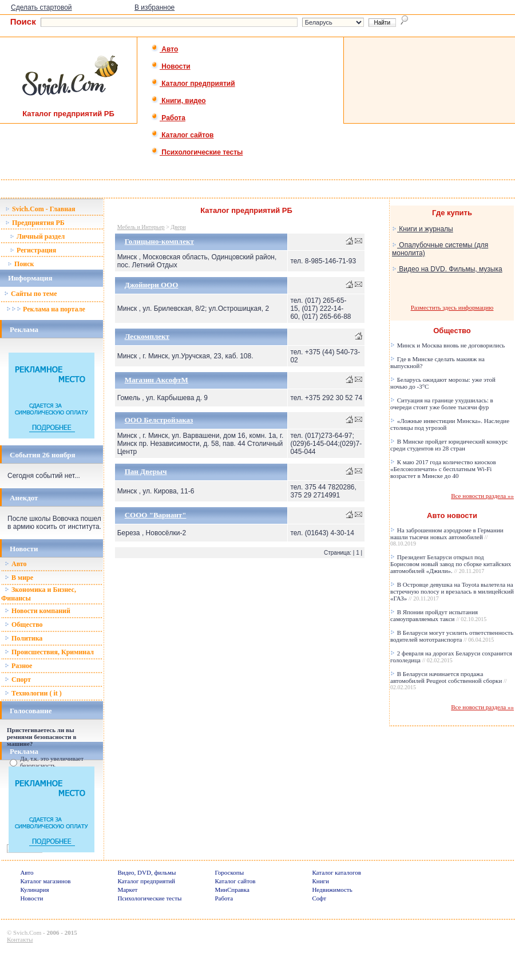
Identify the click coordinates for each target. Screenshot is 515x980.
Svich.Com (27, 932)
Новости (171, 66)
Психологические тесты (197, 152)
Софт (319, 898)
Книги (320, 881)
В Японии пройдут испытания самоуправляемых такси (438, 615)
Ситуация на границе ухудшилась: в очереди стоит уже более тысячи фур (442, 404)
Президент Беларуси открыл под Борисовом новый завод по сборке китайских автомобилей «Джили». (451, 564)
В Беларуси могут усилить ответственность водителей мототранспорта (452, 636)
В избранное (154, 7)
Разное (18, 666)
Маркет (127, 890)
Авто (165, 49)
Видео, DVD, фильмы (146, 872)
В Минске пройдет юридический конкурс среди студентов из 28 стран (449, 445)
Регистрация (33, 250)
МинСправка (232, 890)
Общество (24, 625)
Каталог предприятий (193, 84)
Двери (178, 227)
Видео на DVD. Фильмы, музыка (447, 269)
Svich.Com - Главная (40, 209)
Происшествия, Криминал (49, 652)
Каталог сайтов (182, 135)
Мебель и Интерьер (141, 227)
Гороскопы (229, 872)
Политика (23, 638)
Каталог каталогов (336, 872)
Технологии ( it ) (33, 693)
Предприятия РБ (35, 223)
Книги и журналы (423, 229)
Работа (168, 118)
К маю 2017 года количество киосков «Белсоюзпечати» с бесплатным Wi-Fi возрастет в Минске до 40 (443, 469)
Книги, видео (179, 101)
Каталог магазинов (45, 881)
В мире (19, 578)
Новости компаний (37, 611)
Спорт (18, 679)
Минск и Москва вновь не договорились (447, 345)
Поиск (21, 264)
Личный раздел (37, 236)
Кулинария (34, 890)
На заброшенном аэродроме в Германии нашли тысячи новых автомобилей (447, 537)
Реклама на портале (45, 309)
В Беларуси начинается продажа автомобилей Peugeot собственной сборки (449, 680)
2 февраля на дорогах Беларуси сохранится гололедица (451, 657)
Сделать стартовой (41, 7)
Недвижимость (332, 890)
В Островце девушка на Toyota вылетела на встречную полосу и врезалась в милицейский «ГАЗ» (452, 591)
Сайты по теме (30, 294)
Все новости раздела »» (482, 496)
